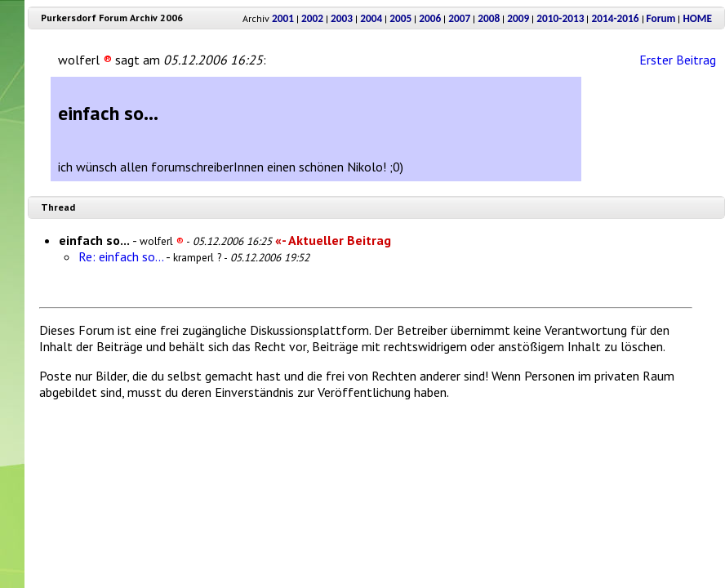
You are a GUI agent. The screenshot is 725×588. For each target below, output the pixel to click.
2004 (371, 18)
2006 (430, 18)
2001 (283, 18)
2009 (518, 18)
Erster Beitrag (678, 60)
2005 (400, 18)
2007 (459, 18)
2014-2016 (615, 18)
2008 (489, 18)
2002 (312, 18)
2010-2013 (560, 18)
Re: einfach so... (121, 256)
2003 (342, 18)
